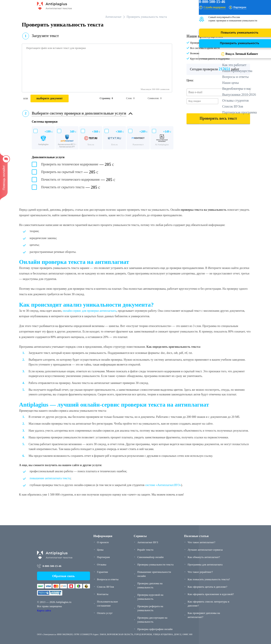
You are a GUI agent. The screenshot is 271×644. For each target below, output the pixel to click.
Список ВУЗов (105, 587)
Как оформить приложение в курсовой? (211, 594)
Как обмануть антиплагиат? (204, 557)
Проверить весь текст (218, 118)
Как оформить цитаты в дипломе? (207, 587)
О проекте (103, 542)
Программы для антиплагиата (205, 564)
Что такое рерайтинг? (200, 572)
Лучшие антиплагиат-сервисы (205, 550)
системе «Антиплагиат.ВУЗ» (163, 485)
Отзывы (102, 564)
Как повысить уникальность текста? (209, 579)
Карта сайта (44, 610)
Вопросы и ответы (108, 579)
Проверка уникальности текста (155, 564)
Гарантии (102, 572)
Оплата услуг (105, 613)
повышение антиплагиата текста (50, 478)
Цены (100, 550)
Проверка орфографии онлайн (155, 629)
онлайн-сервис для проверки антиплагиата (89, 311)
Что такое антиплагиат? (201, 542)
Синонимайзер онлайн (150, 557)
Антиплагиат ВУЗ (148, 542)
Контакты (103, 594)
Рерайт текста (145, 550)
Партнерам (103, 557)
